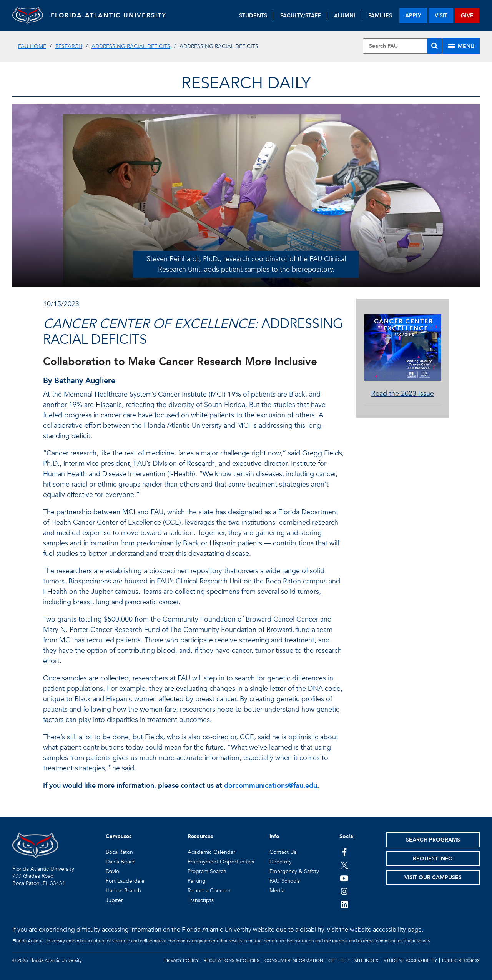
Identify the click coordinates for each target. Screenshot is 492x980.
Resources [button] (200, 836)
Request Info (433, 859)
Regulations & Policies (232, 960)
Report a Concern (209, 891)
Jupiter (114, 900)
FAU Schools (285, 881)
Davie (112, 871)
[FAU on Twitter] (344, 865)
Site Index (367, 960)
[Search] (435, 46)
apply (413, 16)
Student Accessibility (410, 960)
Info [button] (274, 836)
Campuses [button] (119, 836)
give (467, 16)
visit (441, 16)
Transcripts (201, 900)
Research (69, 46)
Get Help (339, 960)
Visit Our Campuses (433, 877)
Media (277, 891)
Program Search (207, 871)
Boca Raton (119, 852)
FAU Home (32, 46)
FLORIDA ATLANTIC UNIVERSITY (109, 15)
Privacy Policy (181, 960)
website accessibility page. (386, 930)
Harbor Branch (123, 891)
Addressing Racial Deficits (131, 46)
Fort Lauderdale (125, 881)
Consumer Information (294, 960)
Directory (281, 862)
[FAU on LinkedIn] (344, 904)
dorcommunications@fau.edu (271, 786)
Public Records (461, 960)
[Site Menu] (461, 46)
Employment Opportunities (221, 862)
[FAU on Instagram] (344, 891)
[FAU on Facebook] (344, 852)
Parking (197, 881)
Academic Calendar (211, 852)
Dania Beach (121, 862)
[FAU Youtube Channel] (344, 878)
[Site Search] (402, 46)
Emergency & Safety (294, 871)
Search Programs (433, 840)
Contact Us (283, 852)
